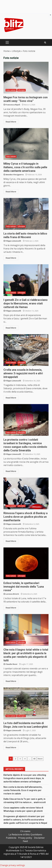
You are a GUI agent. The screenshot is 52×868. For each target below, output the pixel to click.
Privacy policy (25, 838)
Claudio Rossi (11, 664)
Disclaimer (39, 838)
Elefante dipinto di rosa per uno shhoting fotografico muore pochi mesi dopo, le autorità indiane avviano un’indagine (25, 778)
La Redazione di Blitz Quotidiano (25, 834)
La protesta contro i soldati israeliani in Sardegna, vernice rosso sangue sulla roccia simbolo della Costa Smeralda (26, 420)
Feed (25, 841)
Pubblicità (11, 838)
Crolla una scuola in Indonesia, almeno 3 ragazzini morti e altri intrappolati (26, 350)
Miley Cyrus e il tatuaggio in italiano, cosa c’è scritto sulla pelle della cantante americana (26, 144)
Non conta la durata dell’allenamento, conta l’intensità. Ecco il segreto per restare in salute (23, 790)
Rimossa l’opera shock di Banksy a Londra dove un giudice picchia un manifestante (26, 493)
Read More (11, 122)
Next (40, 759)
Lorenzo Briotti (12, 594)
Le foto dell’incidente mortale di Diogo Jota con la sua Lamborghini (26, 703)
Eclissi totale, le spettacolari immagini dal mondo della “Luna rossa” (26, 563)
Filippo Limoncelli (13, 241)
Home (7, 51)
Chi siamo (25, 831)
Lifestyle (16, 51)
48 (34, 759)
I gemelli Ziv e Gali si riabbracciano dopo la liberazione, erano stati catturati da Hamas (26, 280)
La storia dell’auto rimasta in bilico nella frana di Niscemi (26, 214)
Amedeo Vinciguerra (15, 175)
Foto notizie (11, 90)
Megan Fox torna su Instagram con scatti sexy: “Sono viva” (26, 78)
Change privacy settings (12, 865)
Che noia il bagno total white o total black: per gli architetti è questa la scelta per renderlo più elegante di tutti (26, 630)
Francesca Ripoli (13, 105)
